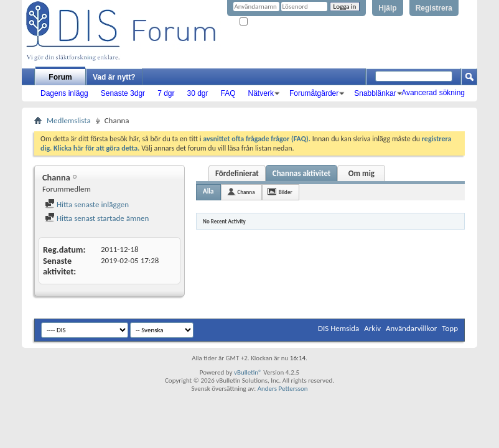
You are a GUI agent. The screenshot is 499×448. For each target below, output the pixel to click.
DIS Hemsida (338, 328)
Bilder (286, 192)
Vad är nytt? (114, 77)
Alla (208, 191)
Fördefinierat (237, 173)
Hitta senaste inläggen (87, 204)
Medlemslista (69, 120)
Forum (60, 77)
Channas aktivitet (302, 173)
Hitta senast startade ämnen (97, 218)
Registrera (434, 8)
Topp (450, 328)
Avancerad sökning (433, 93)
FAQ (228, 93)
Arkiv (372, 328)
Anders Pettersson (283, 389)
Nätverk (261, 93)
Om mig (361, 173)
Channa (246, 192)
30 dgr (197, 93)
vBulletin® (248, 372)
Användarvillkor (411, 328)
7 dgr (166, 93)
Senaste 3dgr (123, 93)
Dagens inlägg (64, 93)
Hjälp (387, 8)
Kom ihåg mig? (265, 22)
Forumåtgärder (314, 93)
